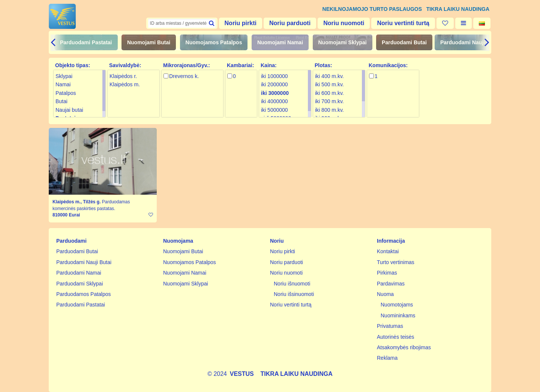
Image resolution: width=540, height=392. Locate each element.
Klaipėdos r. (123, 76)
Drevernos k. (184, 76)
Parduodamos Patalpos (84, 294)
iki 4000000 (274, 101)
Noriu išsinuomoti (294, 294)
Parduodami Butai (404, 42)
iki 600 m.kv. (329, 93)
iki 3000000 (275, 93)
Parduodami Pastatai (86, 42)
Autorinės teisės (396, 337)
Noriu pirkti (241, 23)
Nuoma (385, 294)
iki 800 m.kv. (329, 110)
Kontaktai (388, 251)
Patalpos (66, 93)
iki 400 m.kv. (329, 76)
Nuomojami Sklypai (343, 42)
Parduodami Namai (79, 273)
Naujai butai (69, 110)
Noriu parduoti (290, 23)
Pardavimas (391, 284)
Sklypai (64, 76)
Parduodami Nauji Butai (470, 42)
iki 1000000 (274, 76)
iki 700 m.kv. (329, 101)
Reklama (387, 358)
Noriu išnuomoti (292, 284)
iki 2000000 (274, 84)
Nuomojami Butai (149, 42)
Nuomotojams (397, 305)
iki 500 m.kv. (329, 84)
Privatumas (390, 326)
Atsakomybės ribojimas (404, 347)
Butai (61, 101)
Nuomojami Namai (280, 42)
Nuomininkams (398, 315)
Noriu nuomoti (344, 23)
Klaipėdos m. (125, 84)
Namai (63, 84)
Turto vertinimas (396, 262)
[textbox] (182, 23)
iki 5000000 (274, 110)
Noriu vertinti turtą (403, 23)
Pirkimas (387, 273)
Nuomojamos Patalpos (214, 42)
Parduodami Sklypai (80, 284)
